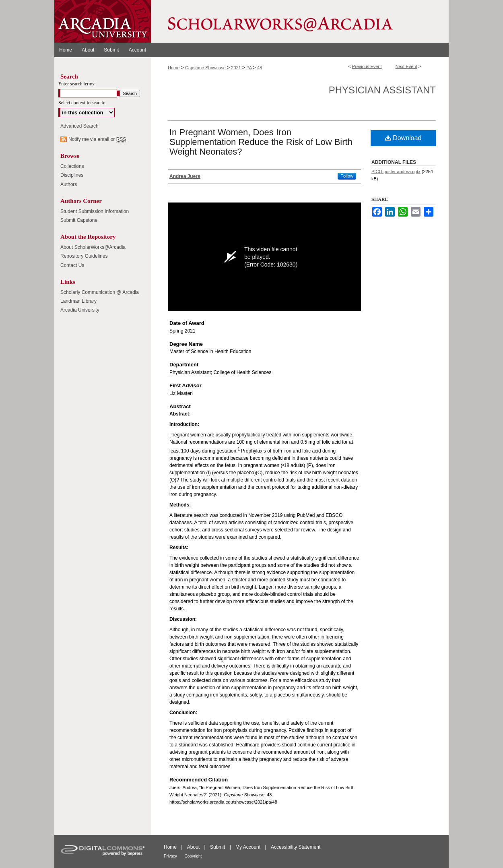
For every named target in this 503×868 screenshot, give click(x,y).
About (194, 847)
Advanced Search (79, 126)
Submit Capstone (79, 220)
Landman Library (78, 301)
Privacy (171, 856)
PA (249, 68)
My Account (248, 847)
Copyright (193, 856)
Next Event (406, 66)
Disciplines (72, 175)
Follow (347, 176)
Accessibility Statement (296, 847)
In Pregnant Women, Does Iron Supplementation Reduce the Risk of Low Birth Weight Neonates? (261, 142)
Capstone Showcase (206, 68)
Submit (218, 847)
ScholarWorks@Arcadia (300, 21)
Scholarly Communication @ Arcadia (100, 292)
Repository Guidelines (84, 256)
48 (260, 68)
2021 (237, 68)
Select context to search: (82, 103)
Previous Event (367, 66)
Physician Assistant (382, 90)
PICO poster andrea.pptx (396, 172)
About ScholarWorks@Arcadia (93, 247)
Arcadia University (80, 310)
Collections (72, 166)
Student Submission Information (95, 211)
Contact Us (72, 265)
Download (403, 138)
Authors (69, 184)
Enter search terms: (77, 84)
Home (174, 68)
